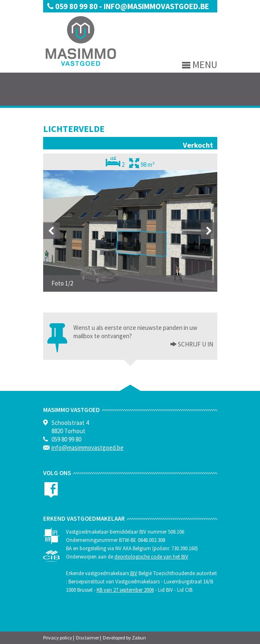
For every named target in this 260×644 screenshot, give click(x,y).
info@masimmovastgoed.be (156, 6)
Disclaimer (87, 638)
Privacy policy (58, 638)
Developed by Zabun (124, 638)
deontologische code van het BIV (151, 557)
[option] (130, 231)
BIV (134, 573)
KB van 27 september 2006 (125, 590)
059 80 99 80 (73, 6)
